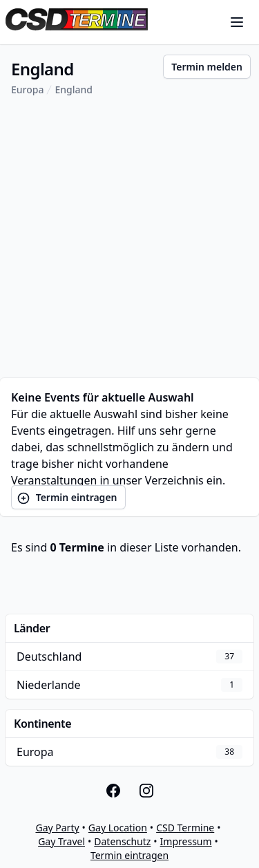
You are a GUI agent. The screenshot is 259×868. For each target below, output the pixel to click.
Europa (27, 89)
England (74, 89)
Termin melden (207, 67)
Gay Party (57, 828)
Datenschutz (122, 841)
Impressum (186, 841)
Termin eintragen (67, 498)
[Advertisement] (129, 237)
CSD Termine (185, 828)
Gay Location (118, 828)
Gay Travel (61, 841)
